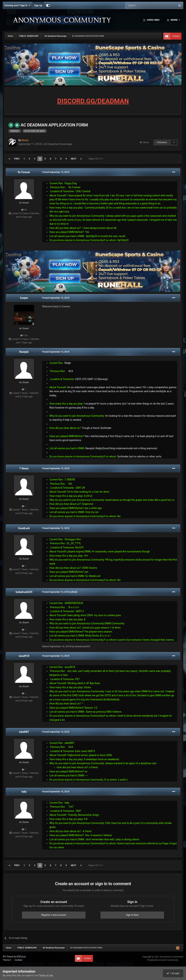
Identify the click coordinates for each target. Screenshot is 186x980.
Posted (56, 172)
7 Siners (24, 468)
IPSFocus (21, 957)
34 (24, 210)
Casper (24, 298)
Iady (24, 792)
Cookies (18, 960)
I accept (173, 973)
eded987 (24, 732)
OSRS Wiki (153, 20)
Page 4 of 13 (96, 159)
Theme (7, 960)
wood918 (24, 656)
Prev (17, 159)
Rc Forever (24, 172)
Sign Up (38, 5)
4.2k (24, 335)
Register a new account (54, 915)
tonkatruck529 (24, 592)
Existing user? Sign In (17, 5)
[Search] (142, 5)
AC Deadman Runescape (58, 144)
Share (144, 142)
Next (74, 159)
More (174, 20)
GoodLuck (24, 528)
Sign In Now (132, 915)
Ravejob (24, 352)
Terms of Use (46, 975)
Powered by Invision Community (163, 960)
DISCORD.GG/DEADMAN (93, 101)
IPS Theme (8, 957)
